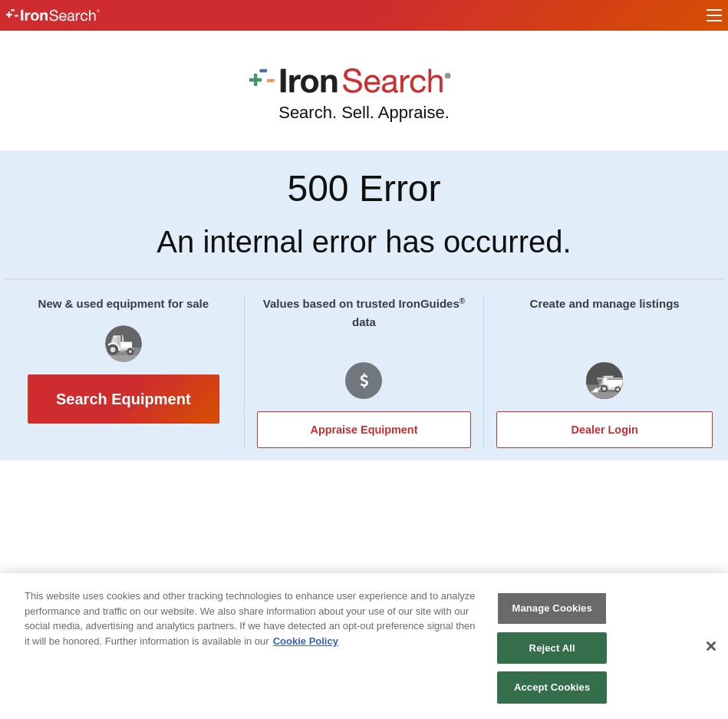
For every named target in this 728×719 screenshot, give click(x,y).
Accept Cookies (552, 687)
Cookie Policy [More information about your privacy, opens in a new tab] (306, 641)
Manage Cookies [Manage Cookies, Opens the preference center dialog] (552, 608)
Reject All (552, 648)
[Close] (711, 646)
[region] (364, 646)
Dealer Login (605, 430)
